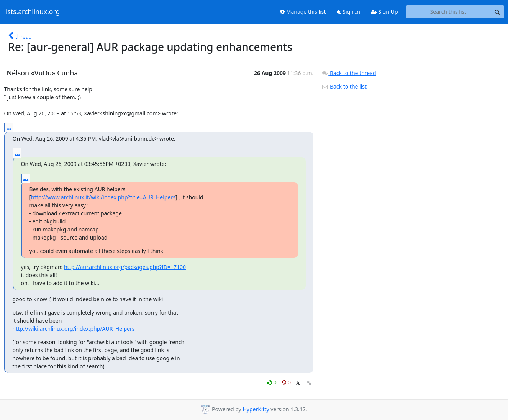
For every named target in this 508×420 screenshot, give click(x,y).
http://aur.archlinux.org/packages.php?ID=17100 (125, 267)
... (9, 127)
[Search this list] (448, 12)
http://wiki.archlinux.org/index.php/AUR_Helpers (74, 329)
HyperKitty (256, 409)
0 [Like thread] (273, 382)
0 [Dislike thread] (286, 382)
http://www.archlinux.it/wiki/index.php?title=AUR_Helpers (103, 197)
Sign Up (384, 12)
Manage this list (303, 12)
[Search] (497, 12)
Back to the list (344, 86)
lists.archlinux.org (32, 12)
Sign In (348, 12)
